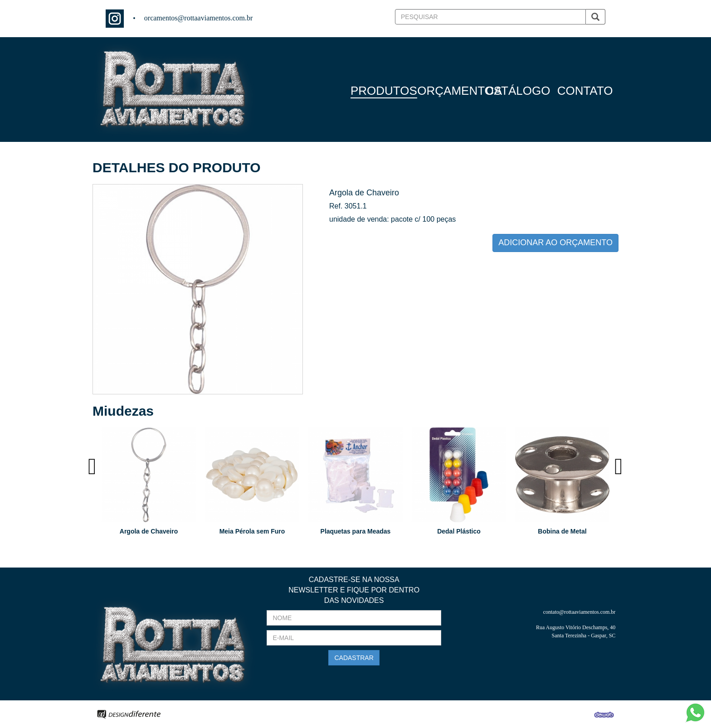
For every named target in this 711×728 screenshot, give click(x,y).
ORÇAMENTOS (459, 91)
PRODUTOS (384, 91)
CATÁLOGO (518, 91)
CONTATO (585, 91)
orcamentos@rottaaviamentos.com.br (199, 18)
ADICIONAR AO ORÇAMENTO (555, 243)
